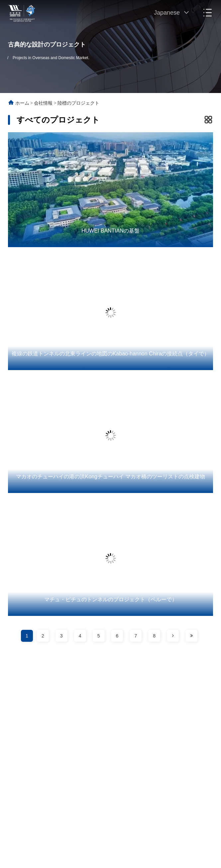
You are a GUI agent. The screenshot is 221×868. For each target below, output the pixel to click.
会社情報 (43, 103)
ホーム (22, 103)
